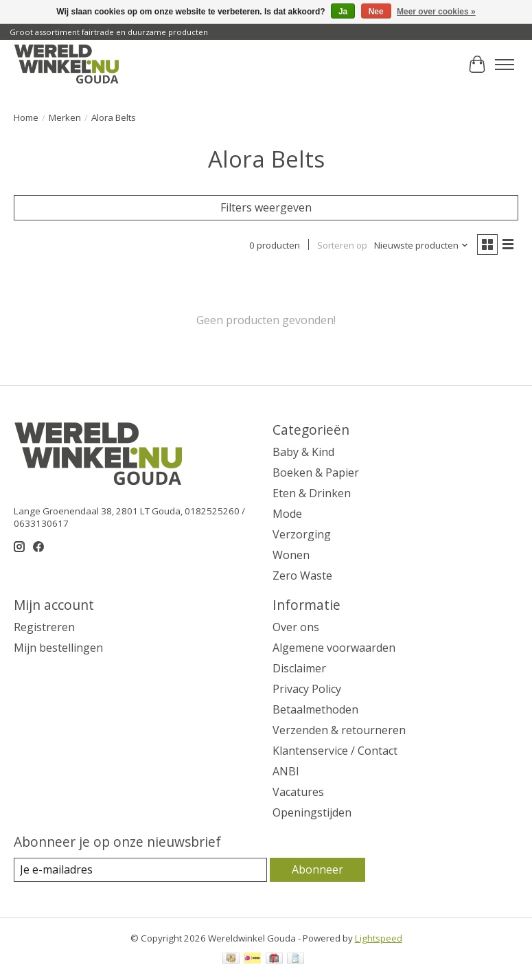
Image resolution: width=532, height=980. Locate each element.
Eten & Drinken (312, 493)
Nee (376, 12)
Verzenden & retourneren (339, 730)
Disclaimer (299, 668)
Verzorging (302, 534)
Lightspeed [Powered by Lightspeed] (379, 938)
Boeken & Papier (316, 472)
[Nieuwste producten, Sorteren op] (421, 245)
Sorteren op (342, 245)
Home (26, 117)
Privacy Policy (307, 689)
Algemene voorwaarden (334, 648)
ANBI (286, 771)
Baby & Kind (303, 452)
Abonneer (317, 869)
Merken (65, 117)
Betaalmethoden (315, 709)
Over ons (296, 627)
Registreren (44, 627)
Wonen (291, 555)
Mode (287, 514)
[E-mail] (140, 870)
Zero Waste (302, 576)
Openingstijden (312, 812)
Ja (343, 12)
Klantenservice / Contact (335, 751)
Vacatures (298, 792)
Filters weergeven (266, 207)
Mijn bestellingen (58, 648)
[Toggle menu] (505, 65)
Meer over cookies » (436, 12)
